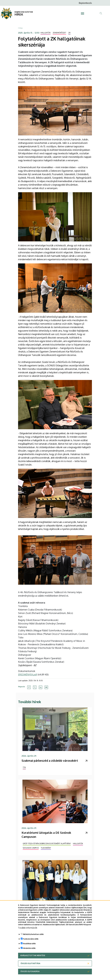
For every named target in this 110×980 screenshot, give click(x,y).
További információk (28, 932)
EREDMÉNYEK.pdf (28, 675)
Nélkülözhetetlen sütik (33, 938)
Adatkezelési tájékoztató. (54, 928)
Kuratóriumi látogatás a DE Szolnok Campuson (46, 835)
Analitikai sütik (29, 947)
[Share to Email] (46, 687)
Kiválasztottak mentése (33, 959)
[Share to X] (35, 687)
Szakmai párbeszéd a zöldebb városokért (50, 761)
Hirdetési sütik (29, 952)
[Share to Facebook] (29, 687)
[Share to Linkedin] (41, 687)
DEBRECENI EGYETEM (24, 12)
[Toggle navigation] (83, 13)
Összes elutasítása (30, 967)
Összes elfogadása (30, 975)
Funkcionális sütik (31, 943)
